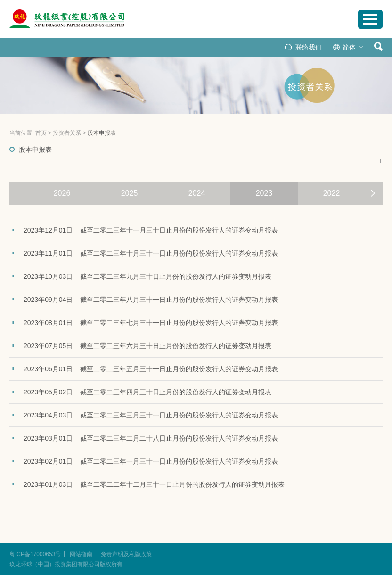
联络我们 (309, 47)
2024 (197, 193)
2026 (62, 193)
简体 (349, 47)
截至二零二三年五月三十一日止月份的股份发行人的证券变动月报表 (179, 369)
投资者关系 (67, 133)
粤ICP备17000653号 (35, 554)
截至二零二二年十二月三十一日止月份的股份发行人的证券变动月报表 (182, 484)
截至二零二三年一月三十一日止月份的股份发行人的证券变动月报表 (179, 461)
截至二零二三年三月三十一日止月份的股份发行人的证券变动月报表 (179, 415)
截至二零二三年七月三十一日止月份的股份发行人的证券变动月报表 (179, 323)
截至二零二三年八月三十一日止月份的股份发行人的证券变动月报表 (179, 300)
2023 (264, 193)
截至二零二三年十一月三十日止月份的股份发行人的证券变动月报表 (179, 230)
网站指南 (81, 554)
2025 (130, 193)
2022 (332, 193)
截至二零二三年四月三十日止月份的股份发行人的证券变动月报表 (176, 392)
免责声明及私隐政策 (126, 554)
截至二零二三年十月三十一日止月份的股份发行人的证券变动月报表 (179, 253)
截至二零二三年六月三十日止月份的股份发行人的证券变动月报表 (176, 346)
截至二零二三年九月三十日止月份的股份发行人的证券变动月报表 (176, 276)
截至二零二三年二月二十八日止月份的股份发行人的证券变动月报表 (179, 438)
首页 (41, 133)
